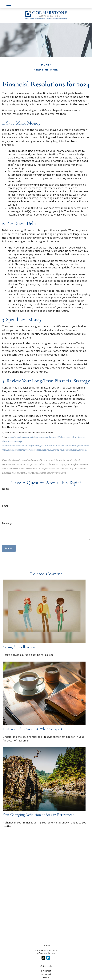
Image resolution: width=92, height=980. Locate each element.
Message (7, 523)
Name (6, 489)
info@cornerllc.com (46, 953)
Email (5, 506)
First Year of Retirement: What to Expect (33, 729)
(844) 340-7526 (50, 950)
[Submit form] (9, 548)
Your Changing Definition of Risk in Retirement (38, 815)
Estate (46, 977)
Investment (46, 974)
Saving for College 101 (19, 647)
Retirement (46, 971)
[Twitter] (43, 958)
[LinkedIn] (48, 958)
